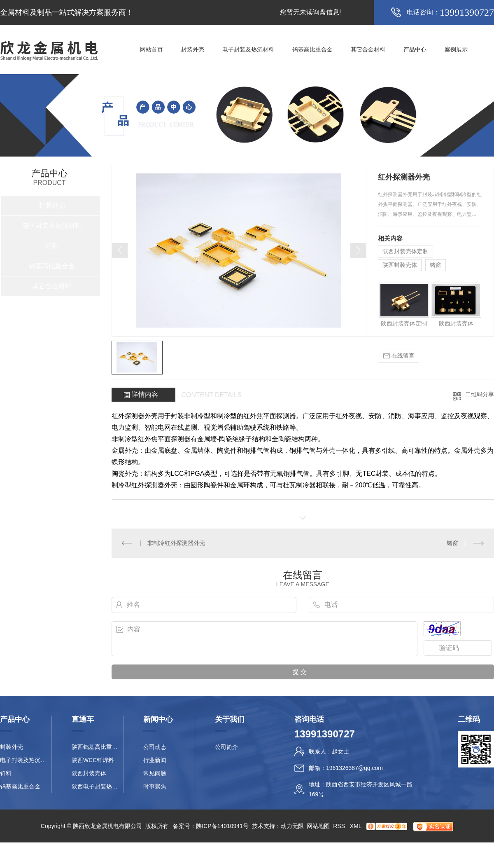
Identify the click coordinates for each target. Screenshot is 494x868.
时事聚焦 (155, 786)
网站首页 (151, 49)
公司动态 (155, 747)
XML (357, 826)
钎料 (52, 246)
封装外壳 (193, 49)
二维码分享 (480, 394)
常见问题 (155, 773)
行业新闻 (155, 760)
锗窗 (436, 265)
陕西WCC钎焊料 (93, 760)
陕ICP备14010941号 (222, 826)
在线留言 (399, 356)
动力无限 (292, 826)
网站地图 (318, 826)
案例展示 (456, 49)
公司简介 (226, 747)
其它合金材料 (368, 49)
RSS (340, 826)
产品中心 (415, 49)
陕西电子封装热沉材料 (97, 786)
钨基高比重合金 (312, 49)
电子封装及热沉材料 (248, 49)
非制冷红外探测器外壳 (176, 543)
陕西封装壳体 (400, 265)
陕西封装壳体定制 (405, 251)
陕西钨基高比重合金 (97, 747)
